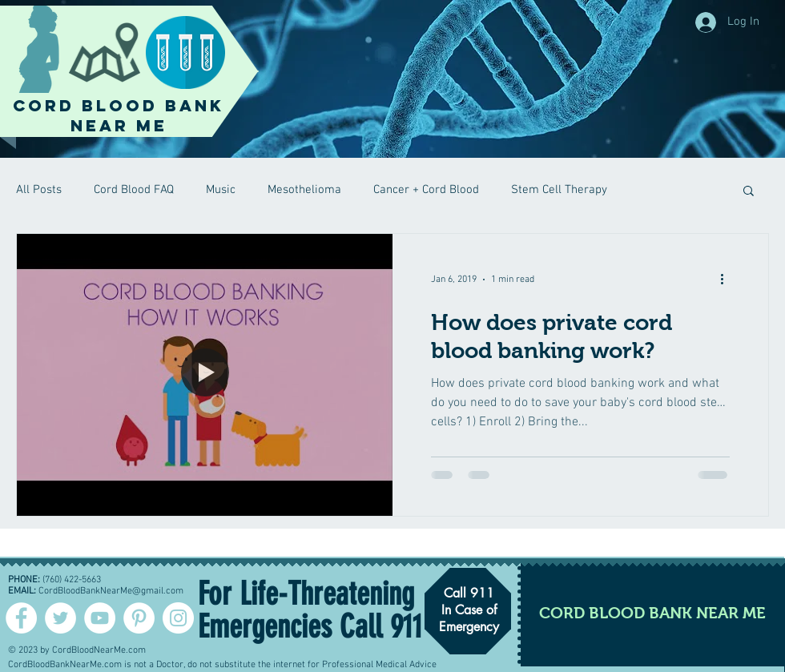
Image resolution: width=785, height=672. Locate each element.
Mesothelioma (304, 190)
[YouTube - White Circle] (100, 618)
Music (221, 190)
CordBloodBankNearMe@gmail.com (111, 591)
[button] (749, 192)
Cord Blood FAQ (134, 190)
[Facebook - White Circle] (21, 618)
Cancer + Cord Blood (426, 190)
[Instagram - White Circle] (178, 618)
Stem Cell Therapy (559, 190)
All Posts (39, 190)
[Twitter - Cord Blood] (60, 618)
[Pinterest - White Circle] (139, 618)
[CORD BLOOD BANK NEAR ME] (652, 612)
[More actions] (727, 280)
